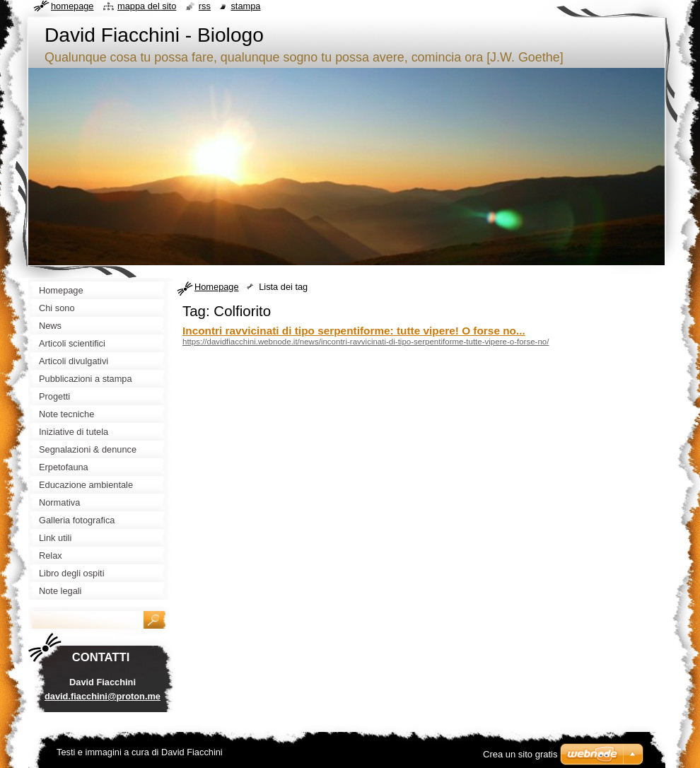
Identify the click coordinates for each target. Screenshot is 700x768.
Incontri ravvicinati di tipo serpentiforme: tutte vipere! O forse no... (354, 331)
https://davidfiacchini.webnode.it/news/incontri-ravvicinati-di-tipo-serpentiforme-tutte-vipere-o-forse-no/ (366, 342)
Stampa (245, 6)
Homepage (217, 287)
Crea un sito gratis (520, 754)
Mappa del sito (147, 6)
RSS (205, 6)
